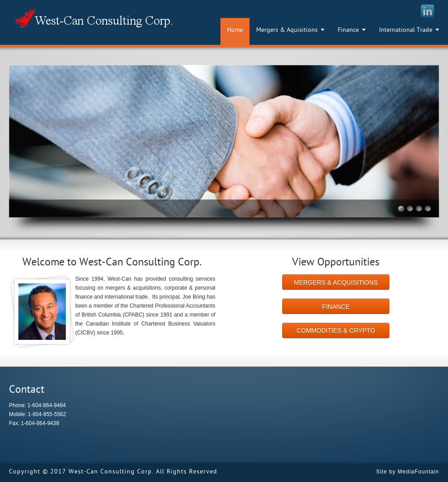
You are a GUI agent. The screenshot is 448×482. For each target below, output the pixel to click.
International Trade (406, 30)
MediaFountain (418, 472)
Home (235, 30)
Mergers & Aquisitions (287, 30)
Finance (348, 30)
